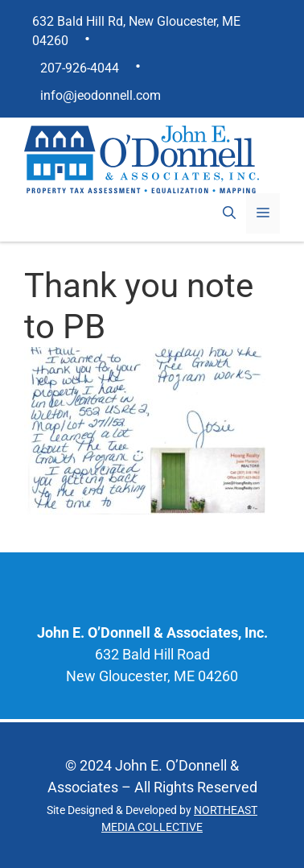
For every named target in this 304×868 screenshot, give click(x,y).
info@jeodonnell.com (101, 95)
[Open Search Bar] (229, 213)
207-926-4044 (80, 68)
